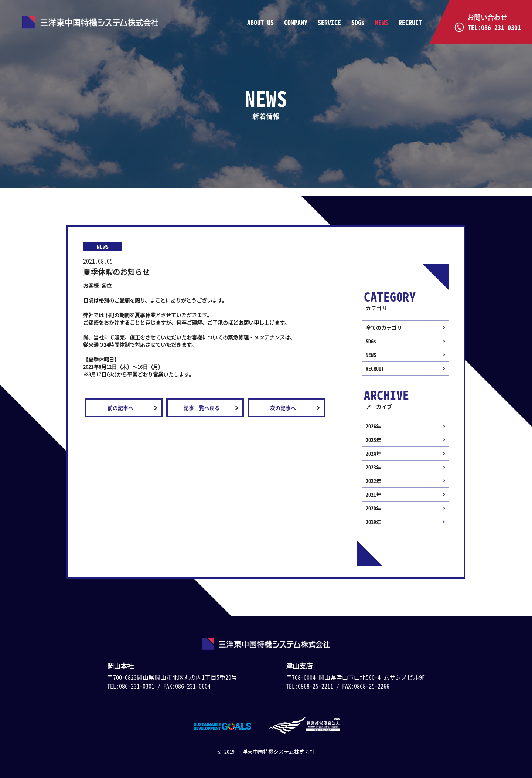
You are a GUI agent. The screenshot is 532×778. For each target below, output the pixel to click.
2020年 (374, 508)
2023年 (374, 467)
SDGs (358, 22)
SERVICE (329, 22)
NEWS (382, 22)
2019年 (374, 522)
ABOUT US (260, 22)
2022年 (374, 481)
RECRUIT (410, 22)
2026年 (374, 426)
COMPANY (296, 22)
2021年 (374, 495)
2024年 (374, 453)
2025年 (374, 440)
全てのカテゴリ (384, 327)
